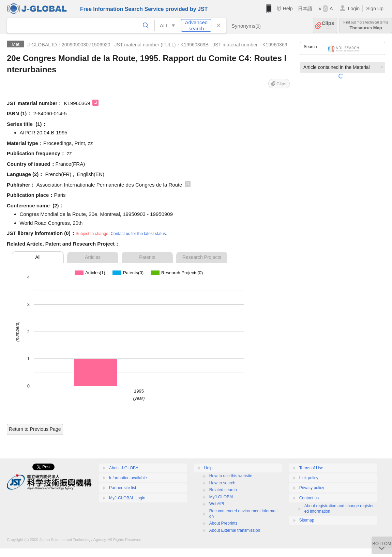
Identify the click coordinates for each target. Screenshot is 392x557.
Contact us (309, 498)
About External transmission (235, 530)
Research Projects (202, 257)
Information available (128, 478)
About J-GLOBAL (125, 468)
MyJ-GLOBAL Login (127, 498)
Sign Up (375, 9)
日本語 (305, 9)
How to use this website (231, 476)
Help (288, 9)
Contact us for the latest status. (139, 234)
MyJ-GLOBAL (222, 497)
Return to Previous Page (35, 429)
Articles (93, 257)
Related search (223, 490)
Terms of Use (311, 468)
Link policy (309, 478)
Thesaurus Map (366, 25)
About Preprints (223, 523)
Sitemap (307, 520)
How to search (222, 483)
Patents (147, 257)
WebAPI (217, 504)
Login (354, 9)
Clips (328, 25)
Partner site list (123, 488)
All (38, 257)
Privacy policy (312, 488)
